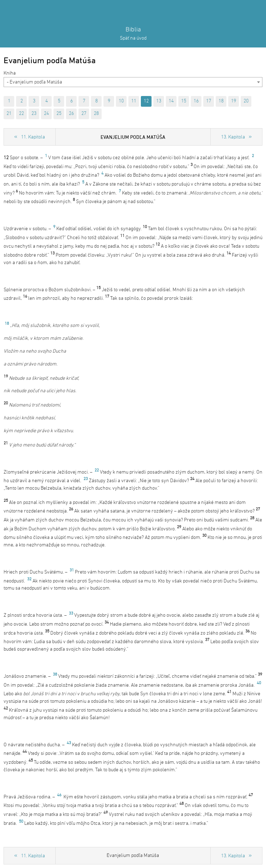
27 (84, 114)
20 (246, 101)
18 (221, 101)
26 (71, 114)
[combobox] (133, 82)
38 (55, 675)
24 (46, 114)
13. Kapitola (233, 137)
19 (234, 101)
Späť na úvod (133, 38)
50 (21, 822)
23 (34, 114)
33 (71, 614)
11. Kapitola (33, 137)
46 (59, 795)
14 (171, 101)
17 (209, 101)
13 (159, 101)
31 (72, 570)
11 (134, 101)
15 (184, 101)
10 (121, 101)
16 (196, 101)
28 (96, 114)
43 (69, 743)
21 (9, 114)
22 (21, 114)
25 (59, 114)
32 (29, 579)
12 (146, 101)
